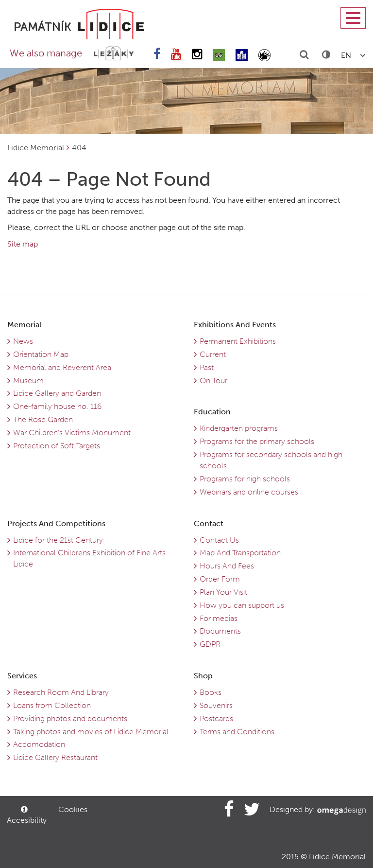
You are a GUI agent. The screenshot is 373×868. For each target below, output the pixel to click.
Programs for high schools (245, 479)
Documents (220, 631)
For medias (219, 618)
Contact (209, 523)
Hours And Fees (227, 566)
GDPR (210, 644)
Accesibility (26, 815)
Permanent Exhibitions (238, 341)
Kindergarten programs (239, 428)
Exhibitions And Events (235, 325)
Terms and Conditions (237, 732)
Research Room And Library (61, 692)
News (23, 341)
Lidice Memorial (36, 148)
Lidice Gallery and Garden (57, 393)
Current (213, 354)
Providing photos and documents (70, 718)
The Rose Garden (43, 419)
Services (22, 676)
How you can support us (242, 605)
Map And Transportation (240, 553)
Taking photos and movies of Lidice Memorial (91, 732)
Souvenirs (216, 705)
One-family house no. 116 (57, 406)
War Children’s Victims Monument (72, 433)
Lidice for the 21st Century (58, 540)
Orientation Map (41, 354)
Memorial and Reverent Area (62, 367)
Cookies (73, 809)
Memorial (24, 325)
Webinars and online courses (249, 492)
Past (207, 367)
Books (211, 692)
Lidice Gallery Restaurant (55, 757)
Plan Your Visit (223, 592)
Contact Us (219, 540)
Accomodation (39, 744)
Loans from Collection (52, 705)
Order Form (220, 579)
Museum (28, 381)
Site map (23, 244)
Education (212, 412)
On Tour (213, 381)
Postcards (216, 718)
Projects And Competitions (56, 523)
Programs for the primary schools (257, 441)
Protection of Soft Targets (57, 446)
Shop (203, 676)
